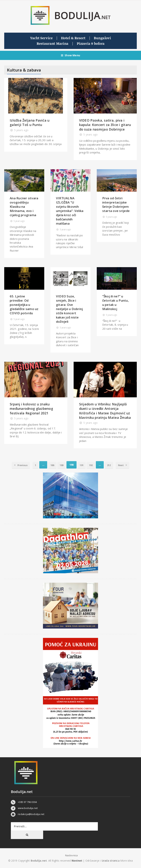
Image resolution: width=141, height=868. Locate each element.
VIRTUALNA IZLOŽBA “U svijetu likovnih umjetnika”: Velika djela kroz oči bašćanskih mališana (70, 211)
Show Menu (70, 55)
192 (93, 465)
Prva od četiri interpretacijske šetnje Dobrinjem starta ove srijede (116, 204)
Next (128, 465)
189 (61, 465)
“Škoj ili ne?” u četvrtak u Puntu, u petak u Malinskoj (116, 303)
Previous (15, 465)
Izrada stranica (111, 861)
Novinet (77, 861)
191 (82, 465)
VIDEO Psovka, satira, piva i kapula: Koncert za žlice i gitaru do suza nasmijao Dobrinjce (105, 125)
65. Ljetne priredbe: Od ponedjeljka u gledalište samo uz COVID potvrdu (24, 305)
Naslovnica (72, 855)
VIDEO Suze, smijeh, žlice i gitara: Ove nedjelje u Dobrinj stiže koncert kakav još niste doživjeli (69, 309)
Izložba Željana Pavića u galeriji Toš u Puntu (30, 122)
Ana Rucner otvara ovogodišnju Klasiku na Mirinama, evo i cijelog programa (24, 207)
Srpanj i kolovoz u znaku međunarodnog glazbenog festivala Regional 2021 (31, 409)
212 (113, 465)
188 (50, 465)
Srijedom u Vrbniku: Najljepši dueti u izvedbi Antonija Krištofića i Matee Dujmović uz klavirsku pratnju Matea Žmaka (105, 411)
